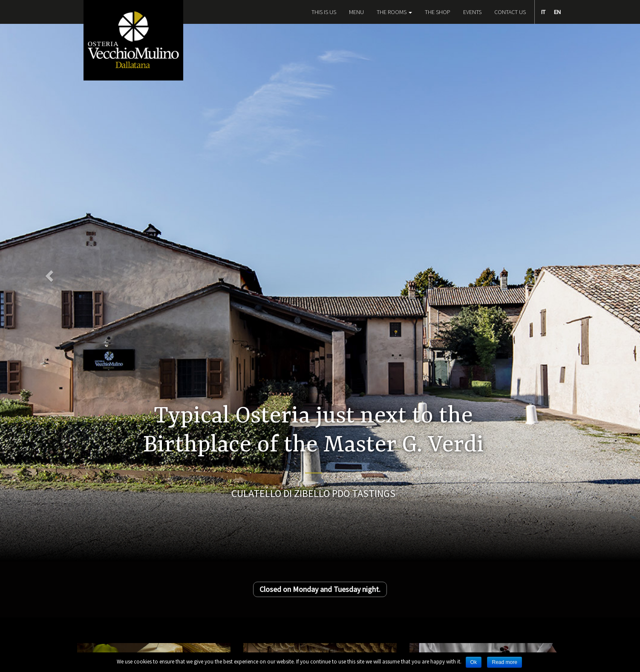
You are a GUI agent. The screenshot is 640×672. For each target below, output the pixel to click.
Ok (474, 662)
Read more (504, 662)
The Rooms (394, 12)
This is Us (324, 12)
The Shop (438, 12)
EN (557, 12)
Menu (356, 12)
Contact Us (510, 12)
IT (543, 12)
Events (472, 12)
